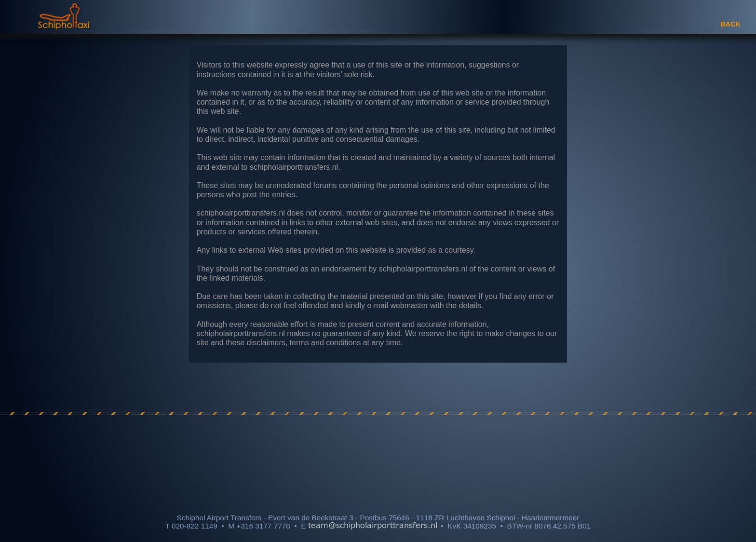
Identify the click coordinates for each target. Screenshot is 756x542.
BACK (730, 24)
